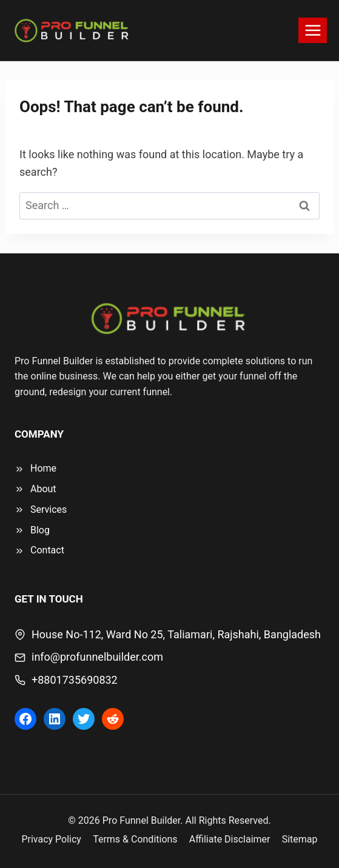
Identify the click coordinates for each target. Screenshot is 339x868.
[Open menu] (313, 30)
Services (49, 509)
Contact (47, 550)
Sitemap (300, 839)
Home (43, 468)
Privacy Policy (51, 839)
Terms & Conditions (135, 839)
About (43, 489)
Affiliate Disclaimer (230, 839)
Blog (40, 530)
